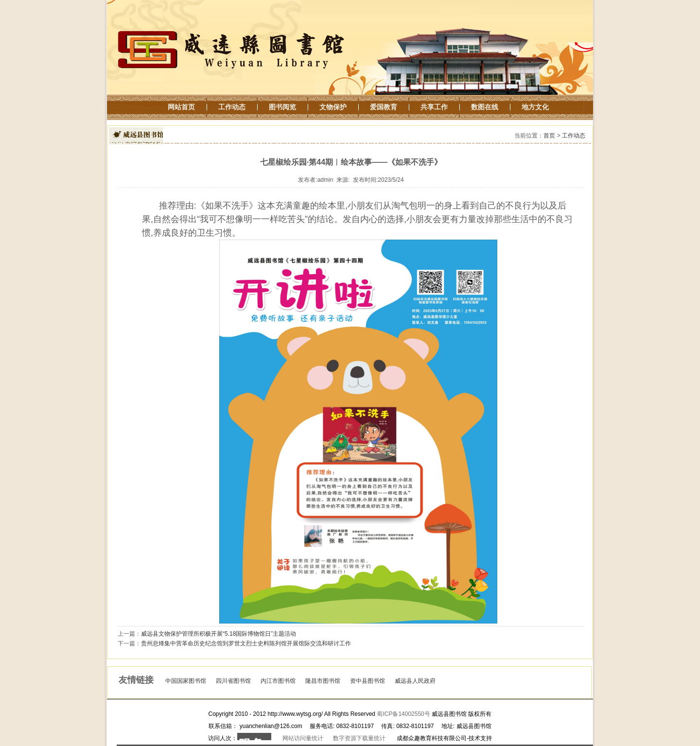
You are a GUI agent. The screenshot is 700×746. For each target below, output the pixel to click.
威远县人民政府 (415, 681)
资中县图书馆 (367, 681)
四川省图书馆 (233, 681)
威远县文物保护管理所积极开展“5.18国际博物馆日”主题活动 (219, 634)
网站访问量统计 (303, 738)
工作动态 (574, 136)
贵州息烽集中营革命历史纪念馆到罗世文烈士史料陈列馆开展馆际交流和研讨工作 (246, 643)
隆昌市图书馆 (323, 681)
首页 (549, 136)
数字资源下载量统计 (359, 738)
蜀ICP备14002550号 (403, 714)
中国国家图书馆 (186, 681)
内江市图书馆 (278, 681)
